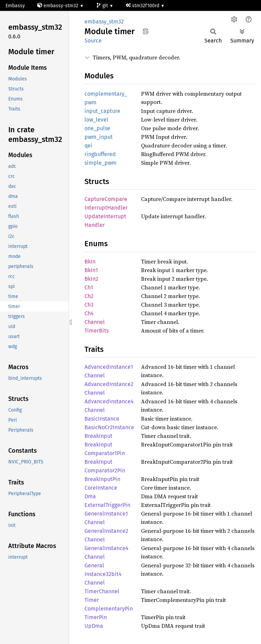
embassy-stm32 (58, 6)
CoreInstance (101, 488)
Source (93, 41)
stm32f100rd (143, 6)
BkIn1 (91, 270)
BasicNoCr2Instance (109, 427)
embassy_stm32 (104, 22)
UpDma (94, 626)
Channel (95, 322)
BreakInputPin (102, 479)
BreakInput (98, 436)
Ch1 (89, 287)
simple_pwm (101, 163)
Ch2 (89, 296)
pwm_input (99, 137)
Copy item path (146, 31)
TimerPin (96, 617)
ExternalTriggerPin (107, 505)
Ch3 (89, 305)
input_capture (102, 111)
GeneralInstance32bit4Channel (103, 574)
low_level (96, 120)
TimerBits (97, 331)
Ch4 (89, 313)
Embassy (15, 6)
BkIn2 (91, 279)
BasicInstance (102, 419)
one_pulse (97, 128)
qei (88, 146)
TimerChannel (102, 591)
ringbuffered (100, 154)
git (103, 6)
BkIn (90, 262)
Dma (90, 496)
